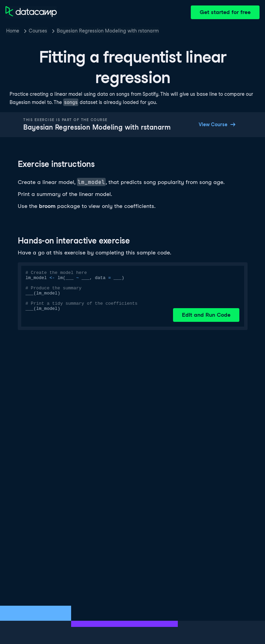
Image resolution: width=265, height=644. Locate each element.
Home (13, 31)
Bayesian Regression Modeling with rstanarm (108, 31)
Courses (38, 31)
